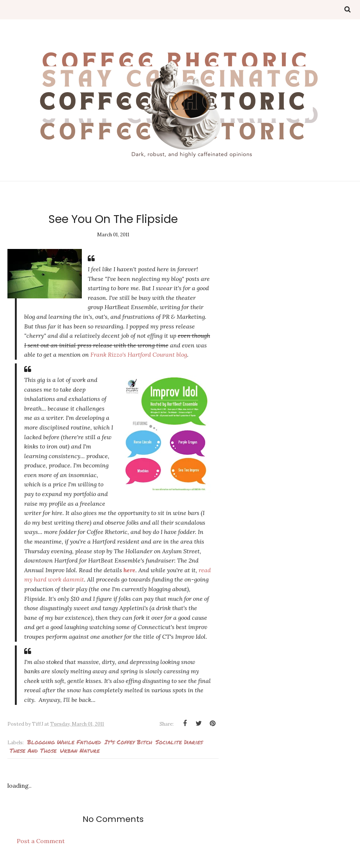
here (129, 570)
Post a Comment (41, 841)
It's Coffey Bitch (128, 742)
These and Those (33, 750)
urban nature (80, 750)
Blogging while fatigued (64, 742)
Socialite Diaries (179, 742)
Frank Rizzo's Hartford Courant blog (139, 354)
